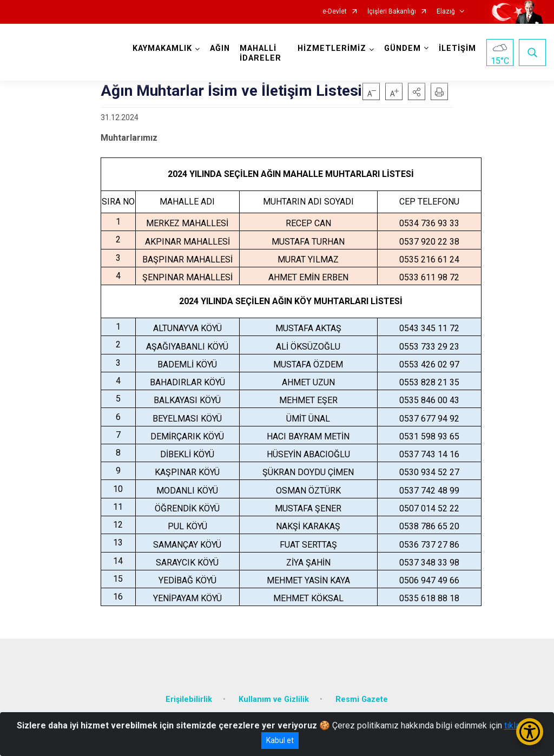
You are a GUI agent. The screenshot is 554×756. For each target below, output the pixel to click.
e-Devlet (335, 12)
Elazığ (446, 12)
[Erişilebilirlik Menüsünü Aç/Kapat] (530, 732)
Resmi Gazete (362, 699)
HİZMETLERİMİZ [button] (332, 48)
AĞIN (220, 48)
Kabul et (280, 740)
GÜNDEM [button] (403, 48)
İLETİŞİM (457, 48)
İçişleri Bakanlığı (392, 12)
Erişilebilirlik (189, 699)
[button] (417, 91)
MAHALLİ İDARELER (260, 53)
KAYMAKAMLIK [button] (162, 48)
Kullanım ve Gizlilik (274, 699)
